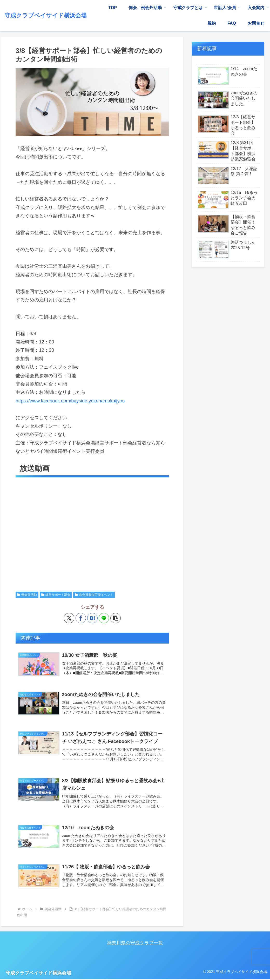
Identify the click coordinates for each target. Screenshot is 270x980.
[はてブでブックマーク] (92, 618)
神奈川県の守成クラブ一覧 (135, 943)
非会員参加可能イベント (94, 594)
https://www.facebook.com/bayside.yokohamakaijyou (70, 401)
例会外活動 (27, 594)
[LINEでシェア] (104, 618)
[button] (116, 618)
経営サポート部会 (56, 594)
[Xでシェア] (69, 618)
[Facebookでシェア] (81, 618)
